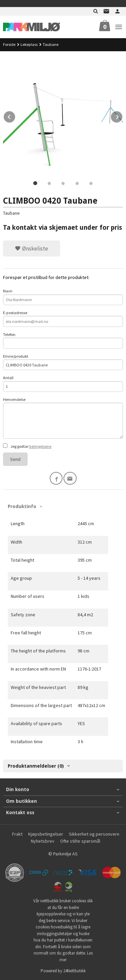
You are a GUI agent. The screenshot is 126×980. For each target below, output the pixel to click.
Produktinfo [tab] (22, 506)
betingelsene (40, 446)
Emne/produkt (63, 362)
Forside (9, 44)
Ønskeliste (31, 249)
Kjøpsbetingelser (46, 834)
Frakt (17, 834)
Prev (15, 116)
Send (15, 459)
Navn (63, 297)
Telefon (63, 340)
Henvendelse (63, 418)
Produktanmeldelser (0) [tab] (36, 766)
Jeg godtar (27, 446)
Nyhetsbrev (43, 841)
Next (123, 116)
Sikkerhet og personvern (94, 834)
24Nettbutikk (74, 971)
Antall (63, 383)
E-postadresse (63, 319)
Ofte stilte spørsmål (80, 841)
